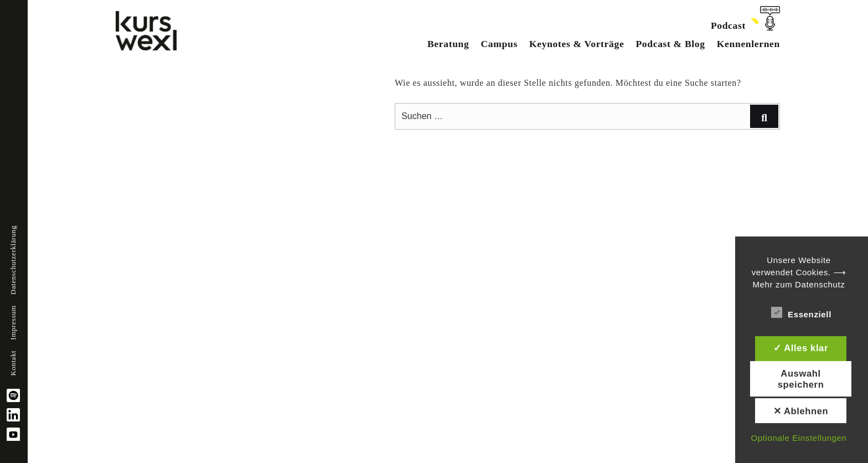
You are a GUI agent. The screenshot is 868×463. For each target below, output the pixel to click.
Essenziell (801, 312)
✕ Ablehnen (801, 411)
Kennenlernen (748, 44)
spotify (13, 395)
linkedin (13, 415)
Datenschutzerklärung (13, 260)
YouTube (13, 434)
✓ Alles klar (801, 348)
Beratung (448, 44)
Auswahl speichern (801, 379)
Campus (499, 44)
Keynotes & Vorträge (577, 44)
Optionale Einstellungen (799, 438)
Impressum (13, 323)
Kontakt (13, 363)
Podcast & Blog (670, 44)
